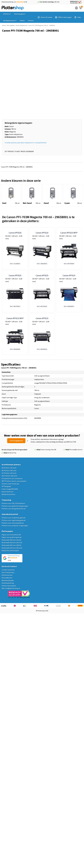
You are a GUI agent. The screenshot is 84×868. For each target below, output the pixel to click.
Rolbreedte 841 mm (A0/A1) (11, 545)
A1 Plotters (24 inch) (9, 473)
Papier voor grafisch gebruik (12, 537)
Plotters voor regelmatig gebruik (14, 520)
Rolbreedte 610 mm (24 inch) (12, 543)
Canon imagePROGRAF (10, 489)
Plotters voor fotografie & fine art (14, 509)
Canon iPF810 (42, 233)
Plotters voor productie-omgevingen (15, 526)
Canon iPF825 (15, 276)
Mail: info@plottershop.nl (11, 588)
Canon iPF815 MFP (15, 318)
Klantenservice (7, 575)
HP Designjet (6, 486)
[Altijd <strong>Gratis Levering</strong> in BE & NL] (38, 2)
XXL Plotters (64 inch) (9, 476)
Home (4, 25)
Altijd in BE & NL (49, 2)
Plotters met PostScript (10, 484)
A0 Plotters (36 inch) (9, 468)
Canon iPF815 (69, 276)
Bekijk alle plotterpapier (10, 551)
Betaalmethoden (8, 580)
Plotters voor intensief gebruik (13, 523)
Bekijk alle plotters (9, 494)
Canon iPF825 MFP (69, 233)
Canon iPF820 (15, 233)
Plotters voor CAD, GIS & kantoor (13, 503)
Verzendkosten (7, 578)
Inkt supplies (11, 25)
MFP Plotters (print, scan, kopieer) (14, 481)
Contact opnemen (8, 570)
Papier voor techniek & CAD (11, 535)
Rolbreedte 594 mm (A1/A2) (11, 540)
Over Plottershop (8, 573)
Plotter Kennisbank (9, 586)
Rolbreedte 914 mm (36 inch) (12, 548)
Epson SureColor (8, 492)
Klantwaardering (8, 583)
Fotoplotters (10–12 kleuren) (12, 479)
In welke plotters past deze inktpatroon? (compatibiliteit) (26, 143)
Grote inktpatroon (21, 25)
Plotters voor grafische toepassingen (15, 506)
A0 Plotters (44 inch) (9, 471)
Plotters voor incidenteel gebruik (13, 518)
